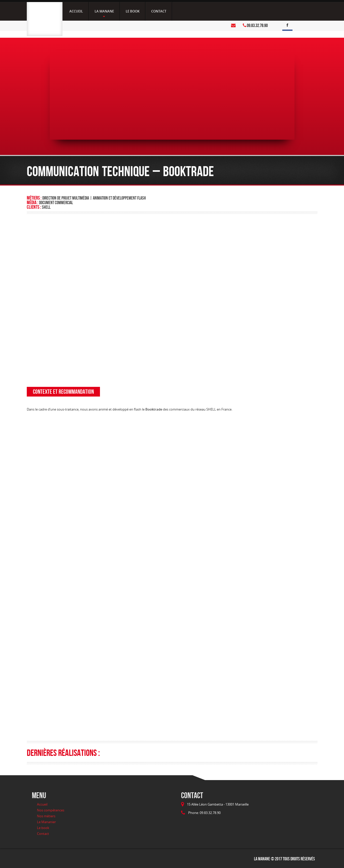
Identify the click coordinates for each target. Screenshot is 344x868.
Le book (43, 828)
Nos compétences (51, 810)
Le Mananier (46, 822)
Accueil (42, 804)
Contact (43, 834)
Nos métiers (46, 816)
